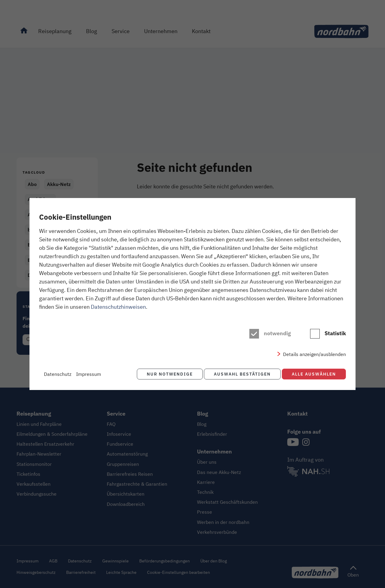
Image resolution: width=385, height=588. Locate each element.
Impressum (89, 374)
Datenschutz (58, 374)
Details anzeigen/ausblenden (314, 354)
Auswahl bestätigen (241, 374)
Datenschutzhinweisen (118, 307)
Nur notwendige (167, 374)
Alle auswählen (314, 374)
